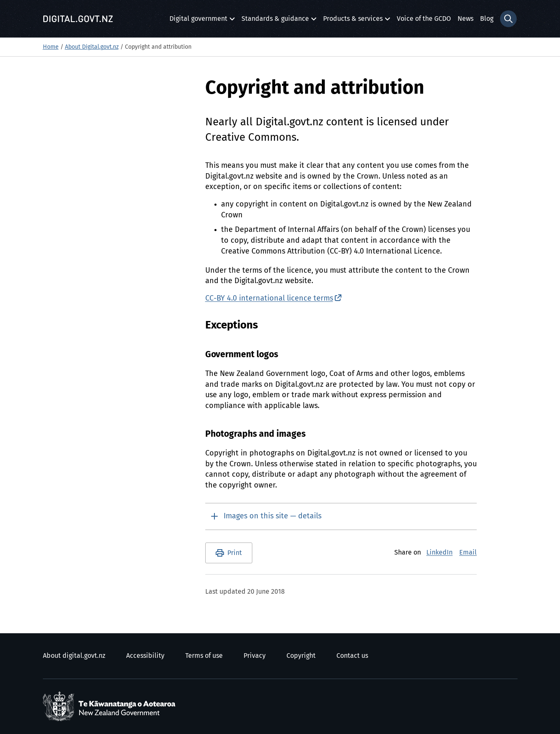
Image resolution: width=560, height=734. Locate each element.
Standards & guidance (275, 21)
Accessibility (145, 656)
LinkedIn (439, 552)
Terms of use (204, 656)
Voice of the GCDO (424, 19)
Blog (487, 19)
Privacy (255, 656)
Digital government (198, 21)
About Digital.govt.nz (92, 47)
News (465, 19)
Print (235, 553)
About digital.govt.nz (74, 656)
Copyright (301, 656)
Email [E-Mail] (468, 552)
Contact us (352, 656)
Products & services (353, 21)
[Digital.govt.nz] (78, 19)
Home (51, 47)
